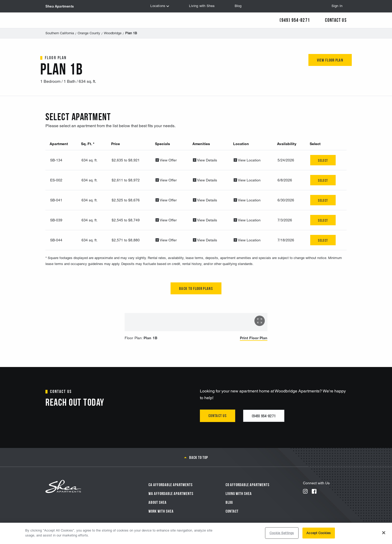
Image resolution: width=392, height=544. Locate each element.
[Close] (384, 533)
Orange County (89, 33)
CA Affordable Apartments (171, 484)
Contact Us (336, 20)
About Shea (158, 502)
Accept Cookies (319, 533)
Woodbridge (113, 33)
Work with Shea (161, 511)
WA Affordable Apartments (171, 493)
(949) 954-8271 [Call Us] (295, 20)
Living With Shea (239, 493)
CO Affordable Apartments (248, 484)
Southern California (60, 33)
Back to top (199, 457)
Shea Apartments (60, 6)
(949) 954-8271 (264, 416)
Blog (229, 502)
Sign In (337, 6)
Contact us (218, 415)
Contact (232, 511)
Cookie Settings (282, 533)
